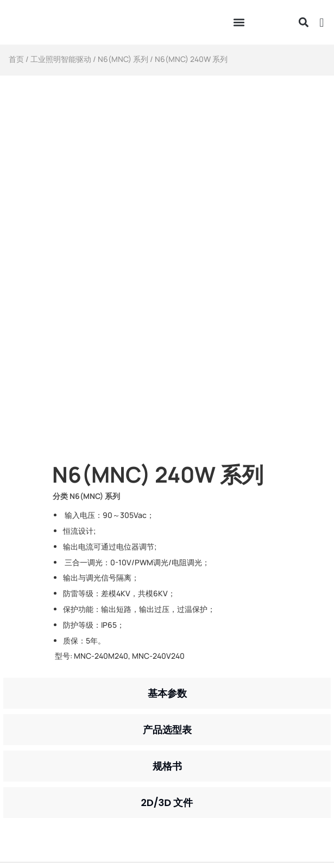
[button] (239, 23)
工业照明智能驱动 (61, 59)
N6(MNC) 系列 (123, 59)
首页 (16, 59)
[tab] (167, 693)
